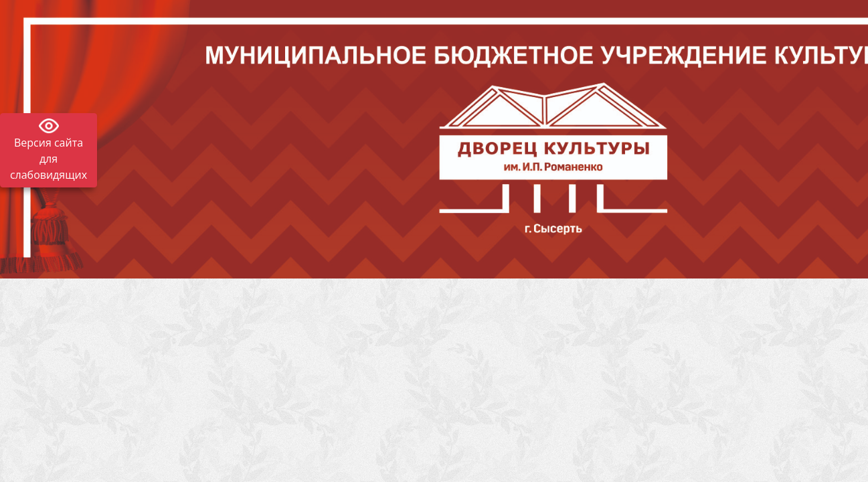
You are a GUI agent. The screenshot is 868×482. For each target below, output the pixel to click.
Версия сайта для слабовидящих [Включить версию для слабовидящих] (49, 159)
